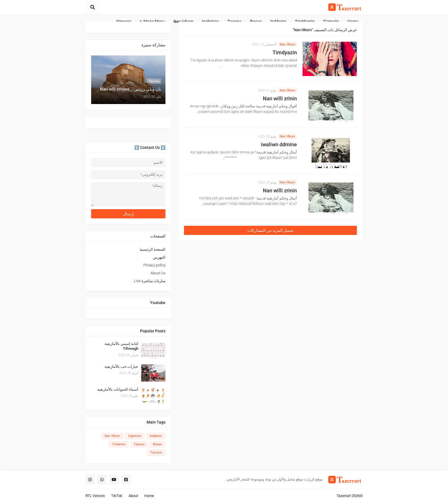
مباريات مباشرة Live (150, 281)
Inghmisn (135, 436)
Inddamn (156, 436)
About (133, 496)
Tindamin (119, 444)
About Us (158, 273)
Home (149, 496)
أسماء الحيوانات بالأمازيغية (118, 389)
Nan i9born (287, 44)
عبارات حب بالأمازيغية (121, 367)
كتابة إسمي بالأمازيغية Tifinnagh (121, 346)
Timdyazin (285, 52)
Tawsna (139, 444)
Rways (157, 444)
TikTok (117, 496)
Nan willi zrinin (280, 98)
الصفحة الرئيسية (153, 249)
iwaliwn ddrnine (279, 144)
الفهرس (159, 257)
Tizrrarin (156, 453)
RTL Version (95, 496)
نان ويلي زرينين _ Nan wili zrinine (131, 89)
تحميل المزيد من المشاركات (271, 230)
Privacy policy (154, 265)
